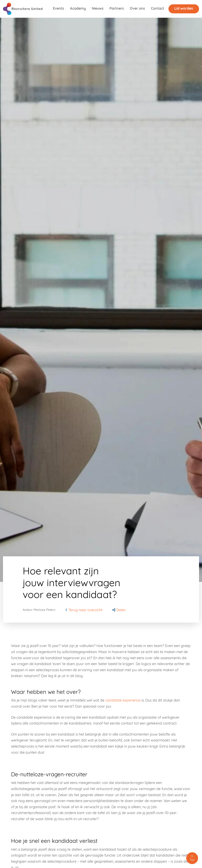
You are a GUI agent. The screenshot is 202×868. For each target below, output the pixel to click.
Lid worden (184, 9)
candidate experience (123, 701)
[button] (119, 610)
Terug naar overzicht (84, 610)
